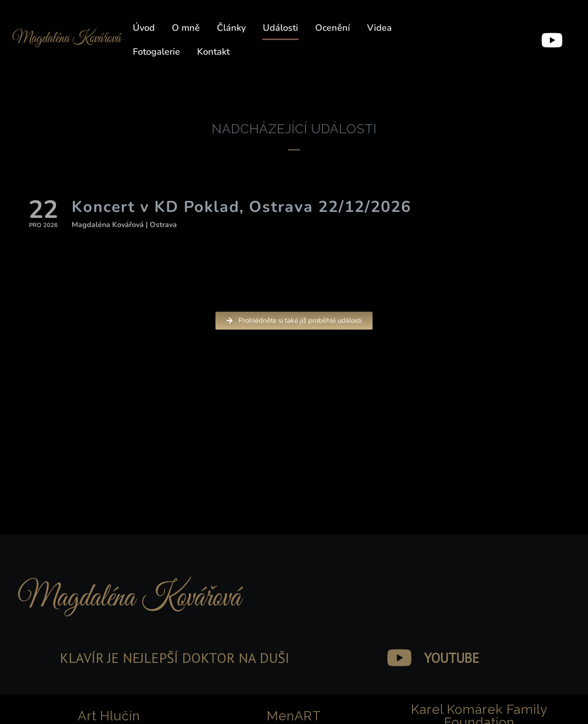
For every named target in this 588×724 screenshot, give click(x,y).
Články (231, 28)
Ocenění (333, 28)
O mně (186, 28)
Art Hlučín (109, 716)
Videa (379, 28)
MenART (294, 716)
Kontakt (213, 52)
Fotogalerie (156, 52)
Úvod (144, 28)
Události (280, 28)
